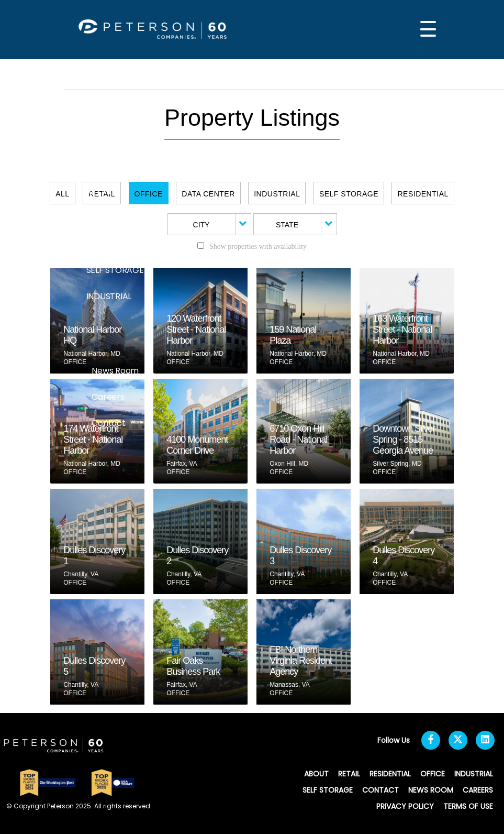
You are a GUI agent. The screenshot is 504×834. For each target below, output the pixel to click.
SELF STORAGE (115, 270)
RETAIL (99, 191)
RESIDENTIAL (111, 218)
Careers (108, 397)
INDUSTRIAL (109, 296)
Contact (108, 423)
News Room (115, 371)
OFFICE (101, 244)
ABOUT (100, 165)
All (62, 194)
